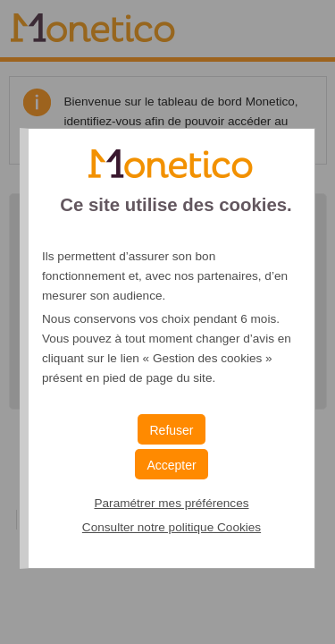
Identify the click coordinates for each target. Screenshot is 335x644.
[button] (171, 464)
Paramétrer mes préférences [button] (171, 503)
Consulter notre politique (172, 527)
